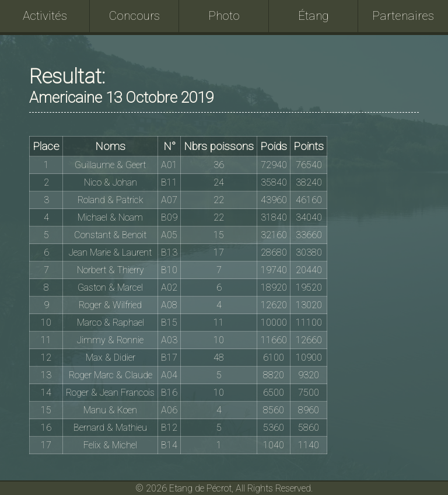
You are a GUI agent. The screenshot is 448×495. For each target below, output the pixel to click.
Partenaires (403, 16)
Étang (314, 16)
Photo (224, 16)
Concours (134, 16)
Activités (45, 16)
